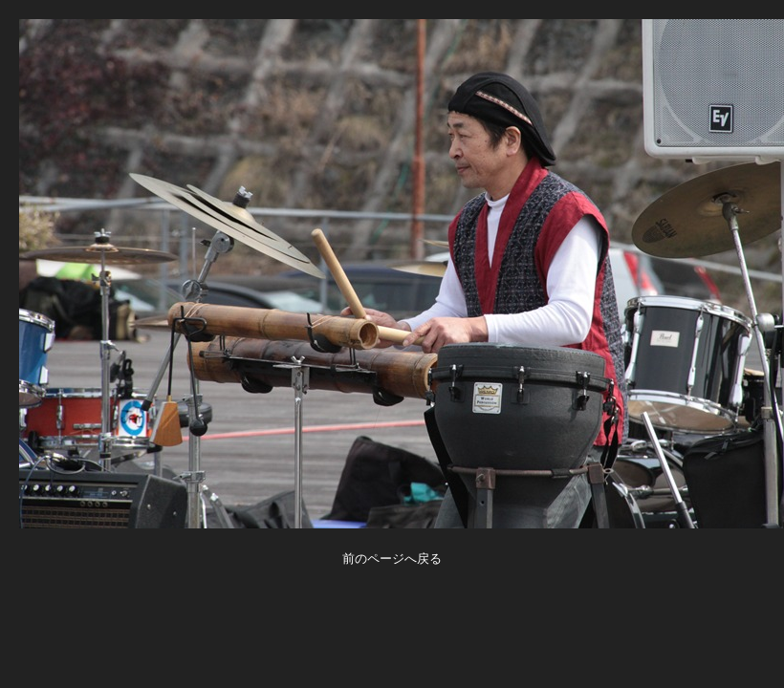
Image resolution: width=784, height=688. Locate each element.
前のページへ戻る (392, 559)
